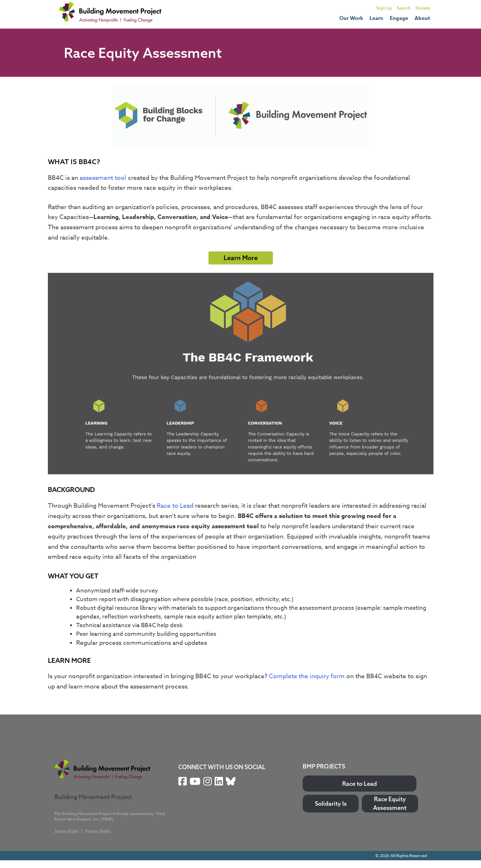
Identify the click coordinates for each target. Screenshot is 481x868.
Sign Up (384, 8)
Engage (399, 18)
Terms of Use (66, 831)
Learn (376, 18)
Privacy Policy (98, 831)
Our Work (351, 18)
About (422, 18)
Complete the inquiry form (307, 676)
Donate (423, 8)
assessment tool (103, 178)
